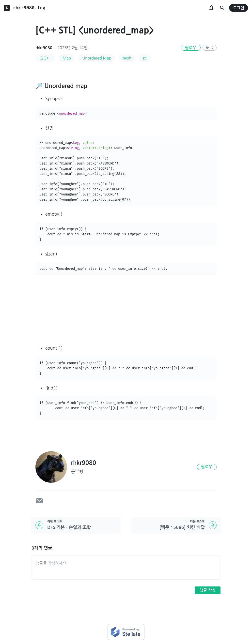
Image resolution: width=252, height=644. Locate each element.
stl (144, 58)
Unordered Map (97, 58)
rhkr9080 (44, 48)
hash (127, 58)
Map (67, 58)
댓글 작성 (208, 590)
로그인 (239, 8)
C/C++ (45, 58)
